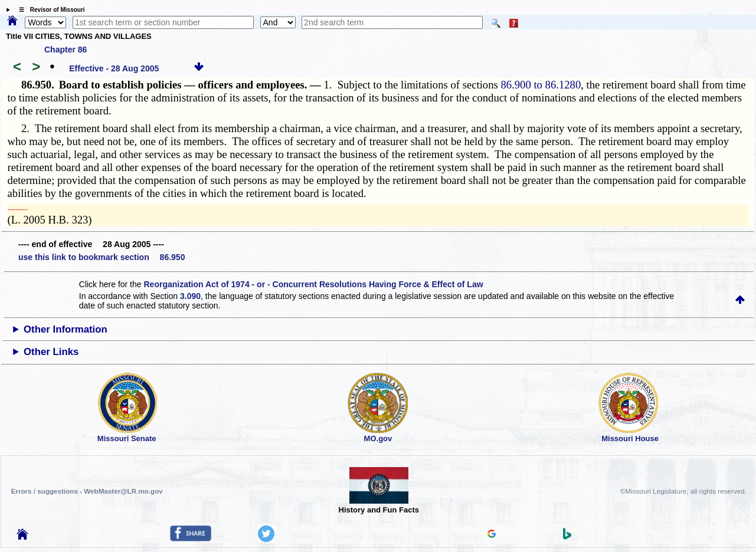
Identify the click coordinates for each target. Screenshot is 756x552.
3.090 (190, 296)
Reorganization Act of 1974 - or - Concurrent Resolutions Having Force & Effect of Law (313, 284)
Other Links (51, 352)
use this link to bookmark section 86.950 (102, 257)
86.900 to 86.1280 (541, 85)
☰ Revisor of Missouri (49, 10)
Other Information (66, 329)
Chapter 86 (66, 50)
